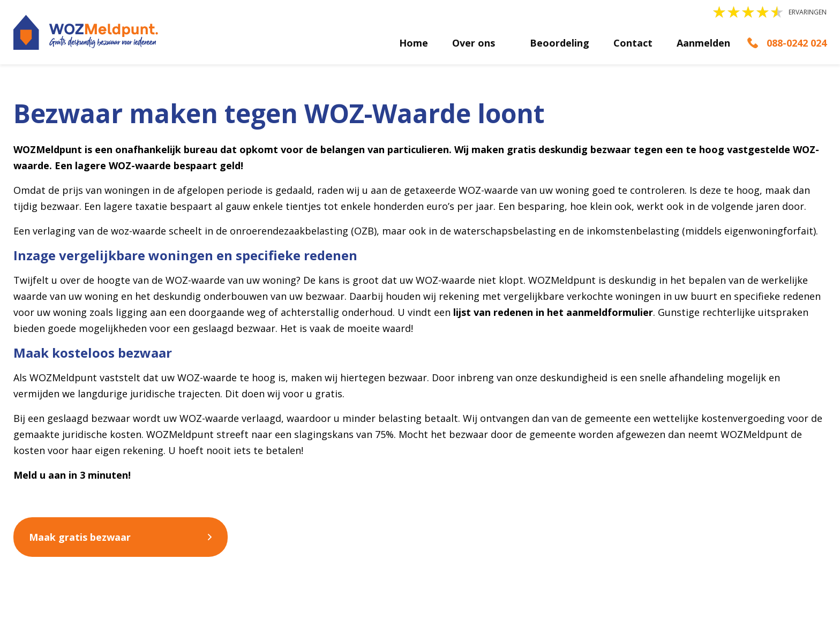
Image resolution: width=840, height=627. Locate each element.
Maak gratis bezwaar (80, 537)
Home (414, 43)
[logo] (86, 32)
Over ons (474, 43)
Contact (633, 43)
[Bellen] (787, 43)
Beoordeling (560, 43)
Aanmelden (703, 43)
